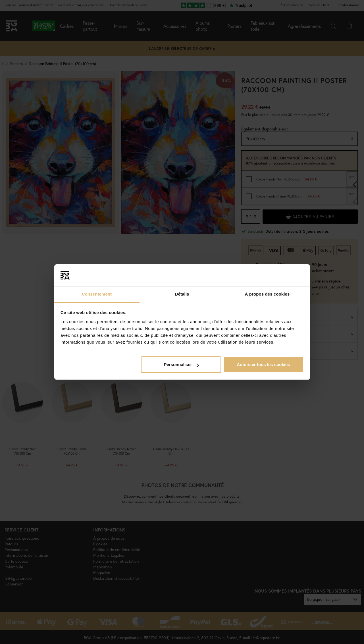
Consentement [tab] (97, 294)
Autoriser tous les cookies (263, 364)
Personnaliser (181, 364)
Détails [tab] (182, 294)
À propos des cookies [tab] (267, 294)
